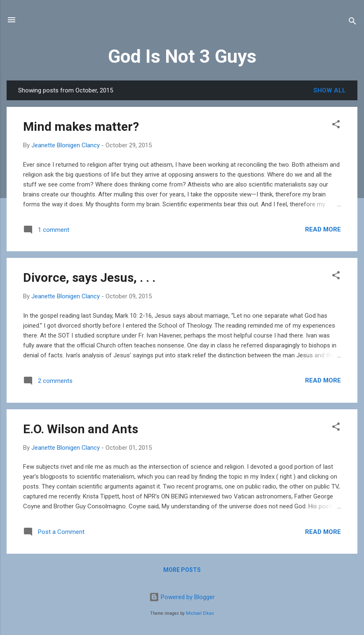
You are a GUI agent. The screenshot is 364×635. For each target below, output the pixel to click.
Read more (323, 229)
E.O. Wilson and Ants (81, 429)
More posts (182, 570)
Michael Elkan (200, 613)
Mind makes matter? (81, 126)
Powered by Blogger (182, 597)
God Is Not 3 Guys (182, 56)
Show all (330, 90)
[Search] (352, 22)
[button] (336, 126)
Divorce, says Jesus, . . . (89, 277)
